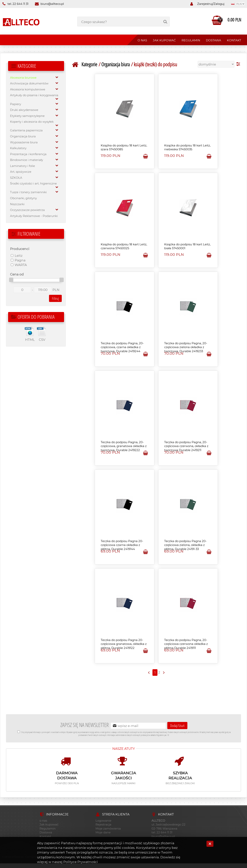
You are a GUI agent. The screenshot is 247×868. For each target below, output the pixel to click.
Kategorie (89, 64)
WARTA (19, 265)
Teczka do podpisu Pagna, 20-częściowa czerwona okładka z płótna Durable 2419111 (186, 644)
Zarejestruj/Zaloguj (211, 4)
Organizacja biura (115, 64)
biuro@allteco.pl (49, 4)
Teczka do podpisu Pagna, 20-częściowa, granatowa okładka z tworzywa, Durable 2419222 (124, 446)
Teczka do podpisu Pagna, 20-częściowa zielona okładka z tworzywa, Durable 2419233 (186, 347)
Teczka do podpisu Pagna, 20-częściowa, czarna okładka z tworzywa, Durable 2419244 (122, 347)
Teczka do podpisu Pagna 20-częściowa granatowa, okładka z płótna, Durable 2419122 (124, 644)
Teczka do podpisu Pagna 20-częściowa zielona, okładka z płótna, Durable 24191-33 (185, 545)
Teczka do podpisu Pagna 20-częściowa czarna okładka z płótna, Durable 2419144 (122, 545)
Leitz (17, 255)
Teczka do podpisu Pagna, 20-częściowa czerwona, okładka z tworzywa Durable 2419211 (186, 446)
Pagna (18, 260)
